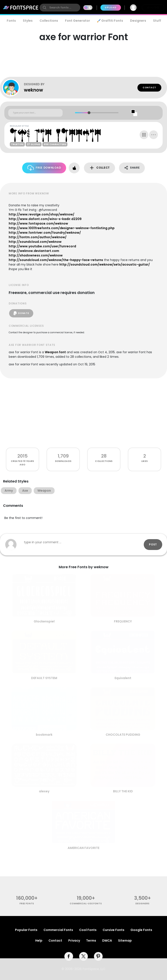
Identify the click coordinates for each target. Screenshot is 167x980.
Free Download (44, 168)
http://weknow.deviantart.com (34, 251)
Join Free (153, 7)
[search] (60, 8)
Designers (138, 21)
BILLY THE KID (123, 791)
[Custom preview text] (35, 113)
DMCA (107, 941)
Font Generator (78, 21)
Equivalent (123, 678)
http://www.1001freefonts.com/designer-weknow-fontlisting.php (62, 228)
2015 (23, 456)
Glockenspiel (44, 621)
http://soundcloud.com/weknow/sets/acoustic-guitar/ (105, 264)
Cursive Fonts (114, 930)
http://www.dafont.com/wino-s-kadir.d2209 (45, 219)
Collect (99, 168)
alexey (44, 791)
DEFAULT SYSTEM (44, 678)
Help (39, 941)
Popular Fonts (26, 930)
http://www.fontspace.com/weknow (38, 223)
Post (153, 544)
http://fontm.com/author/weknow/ (38, 237)
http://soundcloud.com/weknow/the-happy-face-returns (56, 260)
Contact (149, 88)
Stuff (157, 21)
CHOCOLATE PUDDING (123, 735)
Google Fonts (141, 930)
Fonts (11, 21)
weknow (33, 90)
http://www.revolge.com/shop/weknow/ (42, 214)
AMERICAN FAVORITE (83, 848)
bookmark (44, 735)
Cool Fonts (88, 930)
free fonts (27, 904)
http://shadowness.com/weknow (36, 255)
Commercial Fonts (58, 930)
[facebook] (69, 956)
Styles (28, 21)
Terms (91, 941)
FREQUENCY (123, 621)
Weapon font (55, 352)
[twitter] (83, 956)
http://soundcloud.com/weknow (35, 242)
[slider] (89, 113)
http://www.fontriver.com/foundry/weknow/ (45, 233)
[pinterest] (98, 956)
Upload (111, 7)
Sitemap (125, 941)
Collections (49, 21)
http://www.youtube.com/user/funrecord (42, 246)
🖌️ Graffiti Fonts (110, 21)
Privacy (74, 941)
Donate (21, 313)
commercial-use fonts (86, 904)
